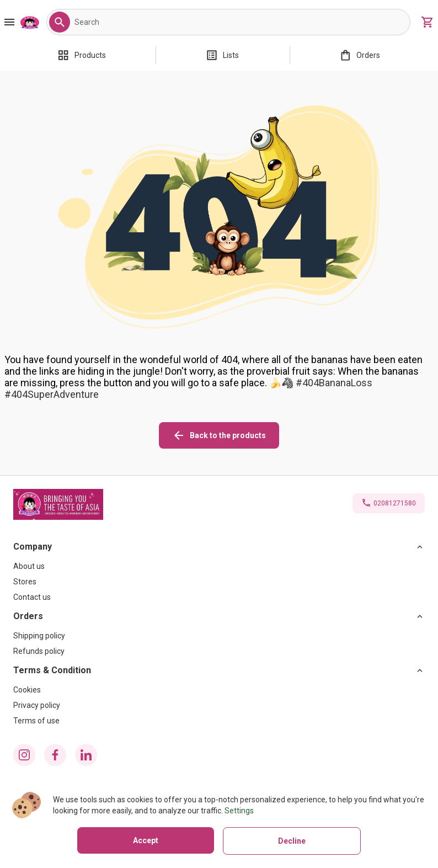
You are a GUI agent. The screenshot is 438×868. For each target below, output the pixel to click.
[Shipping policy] (219, 636)
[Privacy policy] (219, 705)
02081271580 (395, 503)
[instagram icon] (24, 755)
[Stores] (219, 582)
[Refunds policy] (219, 651)
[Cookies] (219, 690)
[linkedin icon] (86, 755)
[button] (60, 22)
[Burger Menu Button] (9, 22)
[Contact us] (219, 597)
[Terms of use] (219, 721)
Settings (239, 811)
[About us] (219, 566)
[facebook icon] (55, 755)
